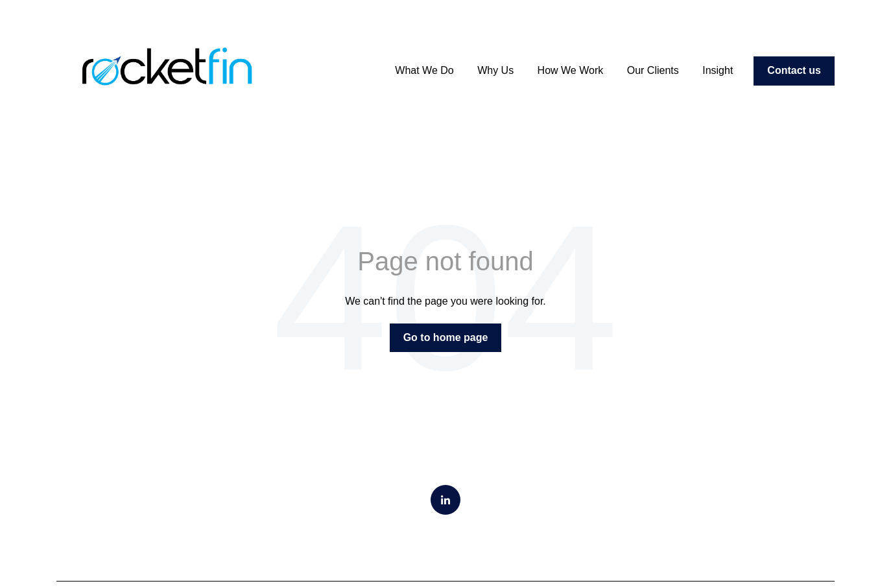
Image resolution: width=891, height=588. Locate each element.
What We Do (424, 70)
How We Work (571, 70)
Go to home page (446, 337)
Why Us (495, 70)
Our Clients (653, 70)
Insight (718, 70)
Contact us (794, 70)
